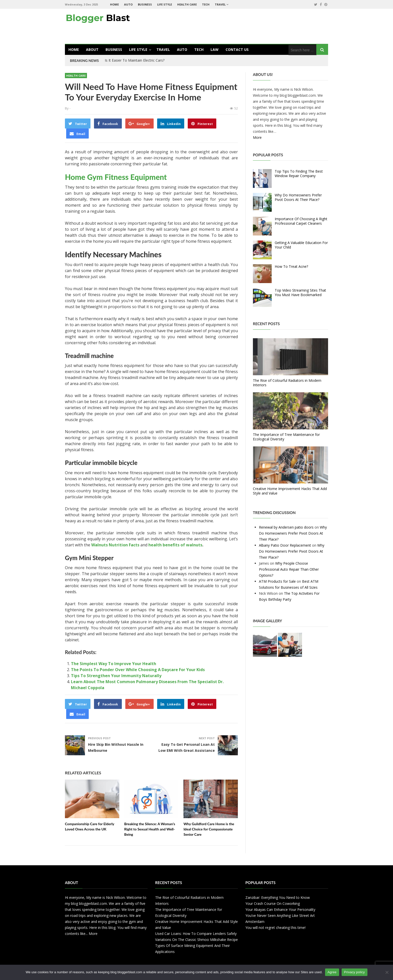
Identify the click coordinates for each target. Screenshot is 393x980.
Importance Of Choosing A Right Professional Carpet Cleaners (301, 221)
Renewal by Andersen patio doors (286, 527)
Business (145, 4)
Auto (128, 4)
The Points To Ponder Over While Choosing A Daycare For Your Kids (138, 670)
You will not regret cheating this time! (275, 928)
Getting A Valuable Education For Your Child (301, 245)
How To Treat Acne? (291, 266)
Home (114, 4)
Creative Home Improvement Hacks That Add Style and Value (290, 491)
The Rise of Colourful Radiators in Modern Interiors (287, 383)
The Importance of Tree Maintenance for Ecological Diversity (286, 437)
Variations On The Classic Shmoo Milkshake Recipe (197, 940)
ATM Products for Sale (277, 581)
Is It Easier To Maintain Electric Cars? (135, 60)
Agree (332, 972)
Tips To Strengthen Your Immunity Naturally (116, 676)
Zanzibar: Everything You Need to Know (278, 897)
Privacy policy (355, 972)
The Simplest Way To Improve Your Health (114, 664)
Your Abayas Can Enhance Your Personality (280, 909)
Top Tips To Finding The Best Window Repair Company (299, 173)
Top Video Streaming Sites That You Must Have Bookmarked (300, 292)
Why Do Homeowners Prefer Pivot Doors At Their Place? (298, 197)
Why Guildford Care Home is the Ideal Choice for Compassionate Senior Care (209, 829)
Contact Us (237, 49)
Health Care (187, 4)
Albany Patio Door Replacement (285, 545)
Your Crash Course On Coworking (273, 903)
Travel (220, 4)
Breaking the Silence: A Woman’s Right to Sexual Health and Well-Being (150, 829)
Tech (206, 4)
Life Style (165, 4)
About (92, 49)
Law (215, 49)
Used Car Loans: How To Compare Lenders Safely (196, 934)
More (257, 137)
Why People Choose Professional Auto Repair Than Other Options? (289, 569)
